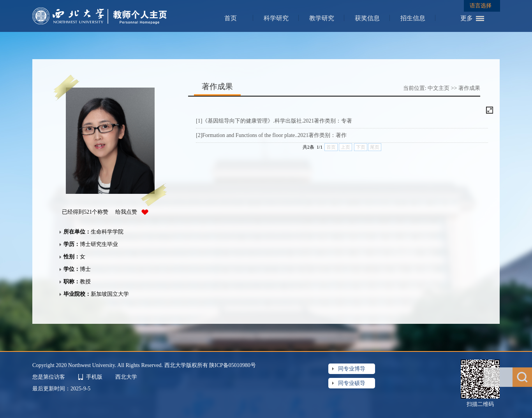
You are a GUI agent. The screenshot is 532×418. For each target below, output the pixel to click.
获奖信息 (367, 18)
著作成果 (469, 88)
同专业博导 (352, 369)
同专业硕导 (352, 383)
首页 (231, 18)
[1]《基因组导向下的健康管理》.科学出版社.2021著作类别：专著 (274, 121)
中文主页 (439, 88)
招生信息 (413, 18)
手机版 (94, 377)
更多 (467, 18)
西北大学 (126, 377)
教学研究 (322, 18)
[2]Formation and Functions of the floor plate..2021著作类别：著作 (271, 135)
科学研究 (276, 18)
